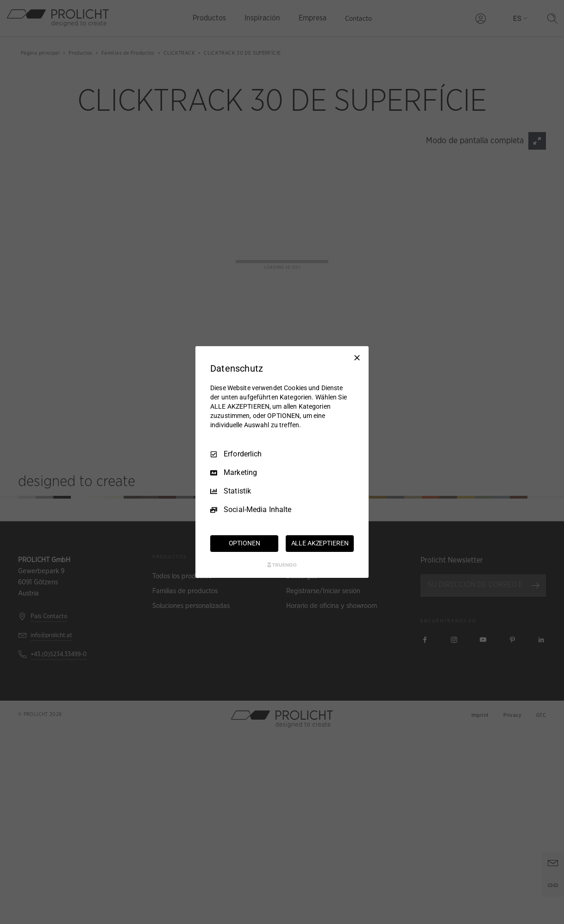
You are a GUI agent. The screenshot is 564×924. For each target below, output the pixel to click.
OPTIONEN (244, 543)
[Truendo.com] (282, 565)
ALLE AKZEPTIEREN (320, 543)
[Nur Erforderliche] (357, 358)
